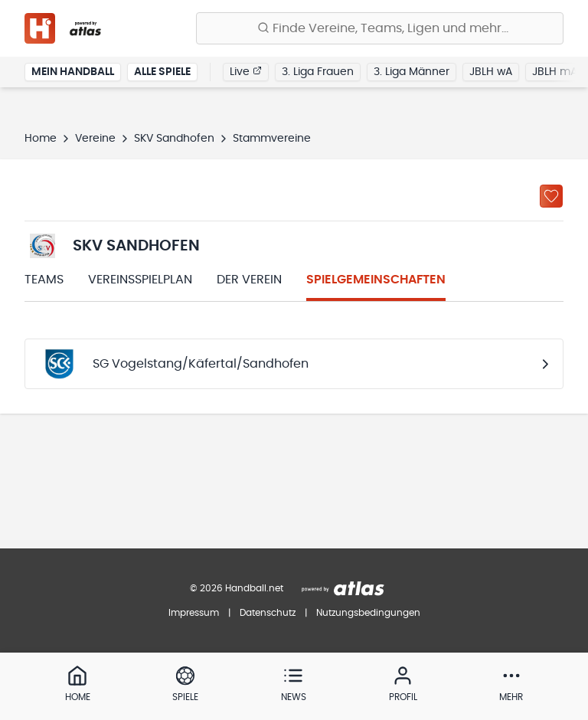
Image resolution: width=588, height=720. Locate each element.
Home (41, 139)
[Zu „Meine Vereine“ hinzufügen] (551, 196)
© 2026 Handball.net (237, 588)
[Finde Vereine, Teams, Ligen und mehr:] (380, 28)
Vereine (95, 139)
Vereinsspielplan (140, 280)
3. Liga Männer (412, 72)
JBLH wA (491, 72)
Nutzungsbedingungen (368, 613)
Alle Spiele (162, 72)
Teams (44, 280)
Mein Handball (73, 72)
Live (246, 71)
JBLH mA (555, 72)
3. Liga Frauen (318, 72)
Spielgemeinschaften (376, 280)
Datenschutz (268, 613)
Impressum (194, 613)
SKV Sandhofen (174, 139)
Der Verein (249, 280)
